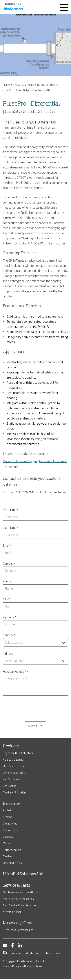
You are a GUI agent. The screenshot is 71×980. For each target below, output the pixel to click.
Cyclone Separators (14, 758)
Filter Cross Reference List (18, 915)
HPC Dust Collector (14, 752)
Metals (7, 829)
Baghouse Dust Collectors (18, 739)
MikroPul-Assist (12, 898)
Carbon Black (10, 816)
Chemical (8, 822)
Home (6, 84)
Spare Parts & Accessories (18, 884)
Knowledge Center (19, 909)
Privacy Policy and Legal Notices (23, 952)
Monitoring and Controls (42, 84)
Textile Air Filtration (14, 778)
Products (19, 84)
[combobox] (35, 642)
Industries (12, 789)
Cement (7, 803)
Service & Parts (17, 871)
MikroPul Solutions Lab (23, 860)
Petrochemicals (12, 835)
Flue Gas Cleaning (13, 745)
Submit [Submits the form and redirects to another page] (33, 711)
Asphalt (7, 796)
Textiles (8, 842)
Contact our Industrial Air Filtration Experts (32, 939)
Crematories (10, 809)
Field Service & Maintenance (19, 891)
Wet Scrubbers (11, 765)
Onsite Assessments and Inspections (24, 878)
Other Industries (12, 849)
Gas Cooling (10, 771)
